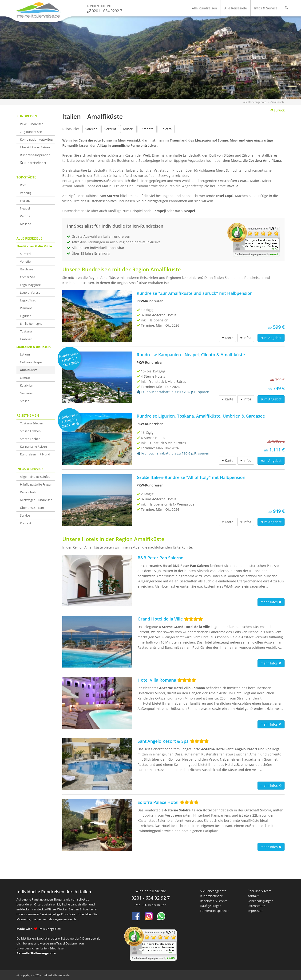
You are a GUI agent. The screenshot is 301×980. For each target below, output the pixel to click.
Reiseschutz (28, 492)
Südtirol (26, 254)
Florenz (25, 201)
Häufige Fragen (211, 906)
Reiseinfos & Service (214, 901)
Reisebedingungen (260, 901)
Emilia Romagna (31, 324)
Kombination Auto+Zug (36, 139)
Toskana (26, 331)
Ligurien (26, 316)
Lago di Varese (30, 292)
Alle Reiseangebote (213, 891)
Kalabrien (27, 385)
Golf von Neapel (31, 362)
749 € (252, 384)
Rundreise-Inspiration (35, 155)
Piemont (26, 308)
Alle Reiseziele (236, 8)
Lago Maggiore (30, 285)
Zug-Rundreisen (31, 132)
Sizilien (25, 401)
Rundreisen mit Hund (35, 454)
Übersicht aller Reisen (35, 147)
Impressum (255, 911)
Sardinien (27, 393)
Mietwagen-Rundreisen (36, 500)
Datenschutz (256, 906)
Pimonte (147, 129)
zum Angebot (271, 338)
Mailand (26, 224)
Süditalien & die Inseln (34, 347)
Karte (228, 338)
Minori (128, 129)
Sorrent (110, 129)
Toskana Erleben (32, 423)
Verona (25, 216)
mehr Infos (271, 602)
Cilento (25, 378)
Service (25, 515)
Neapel (25, 208)
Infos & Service (266, 8)
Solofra (166, 129)
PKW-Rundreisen (32, 124)
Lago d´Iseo (28, 300)
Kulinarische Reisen (33, 447)
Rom (23, 185)
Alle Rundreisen (204, 8)
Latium (25, 354)
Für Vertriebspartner (214, 911)
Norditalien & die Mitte (34, 246)
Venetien (26, 261)
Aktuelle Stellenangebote (36, 953)
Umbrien (26, 339)
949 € (276, 511)
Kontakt (26, 523)
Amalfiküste (29, 370)
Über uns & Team (32, 508)
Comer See (28, 277)
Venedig (26, 193)
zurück (277, 110)
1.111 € (252, 445)
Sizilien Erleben (30, 431)
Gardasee (27, 269)
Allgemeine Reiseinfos (35, 477)
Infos (246, 338)
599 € (276, 327)
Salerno (91, 129)
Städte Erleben (30, 439)
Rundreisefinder (33, 163)
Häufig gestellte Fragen (36, 484)
